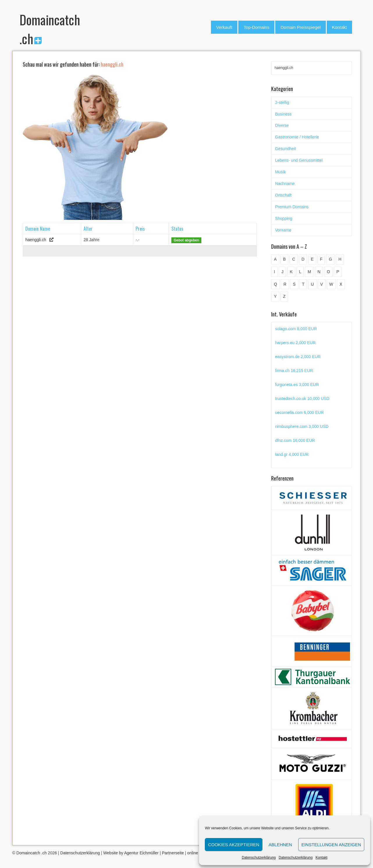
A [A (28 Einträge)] (275, 259)
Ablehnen (280, 845)
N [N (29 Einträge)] (319, 272)
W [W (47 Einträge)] (331, 284)
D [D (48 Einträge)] (303, 259)
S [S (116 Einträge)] (294, 284)
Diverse (282, 125)
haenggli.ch (36, 240)
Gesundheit (285, 149)
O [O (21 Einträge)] (328, 272)
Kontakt (321, 858)
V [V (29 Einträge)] (322, 284)
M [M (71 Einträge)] (309, 272)
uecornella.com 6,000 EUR (299, 412)
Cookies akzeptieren (234, 845)
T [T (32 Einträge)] (303, 284)
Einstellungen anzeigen (331, 845)
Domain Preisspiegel (301, 27)
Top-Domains (256, 27)
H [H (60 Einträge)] (340, 259)
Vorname (283, 230)
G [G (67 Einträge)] (330, 259)
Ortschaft (283, 195)
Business (283, 114)
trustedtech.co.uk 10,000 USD (302, 399)
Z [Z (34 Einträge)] (284, 296)
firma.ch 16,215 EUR (294, 371)
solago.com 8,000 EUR (296, 329)
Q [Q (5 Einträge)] (275, 284)
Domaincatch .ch (31, 853)
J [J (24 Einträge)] (282, 272)
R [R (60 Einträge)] (285, 284)
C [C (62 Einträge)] (294, 259)
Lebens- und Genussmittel (299, 160)
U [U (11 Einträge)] (312, 284)
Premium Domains (292, 207)
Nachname (285, 184)
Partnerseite (173, 853)
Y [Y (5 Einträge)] (275, 296)
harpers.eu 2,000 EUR (295, 343)
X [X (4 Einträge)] (341, 284)
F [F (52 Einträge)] (321, 259)
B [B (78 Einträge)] (284, 259)
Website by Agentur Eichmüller (131, 853)
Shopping (284, 218)
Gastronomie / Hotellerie (297, 137)
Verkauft (224, 27)
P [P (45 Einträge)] (338, 272)
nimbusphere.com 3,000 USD (302, 426)
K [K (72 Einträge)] (291, 272)
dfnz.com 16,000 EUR (295, 440)
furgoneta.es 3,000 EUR (297, 385)
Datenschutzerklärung (259, 858)
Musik (280, 172)
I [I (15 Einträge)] (274, 272)
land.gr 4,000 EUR (292, 454)
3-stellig (282, 102)
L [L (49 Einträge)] (300, 272)
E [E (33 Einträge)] (312, 259)
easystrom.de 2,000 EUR (298, 357)
